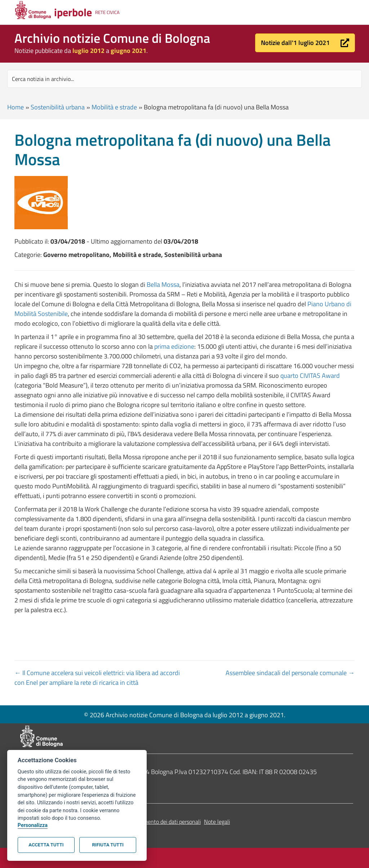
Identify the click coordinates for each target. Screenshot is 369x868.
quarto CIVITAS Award (310, 376)
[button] (305, 43)
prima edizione (174, 346)
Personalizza (33, 825)
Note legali (217, 822)
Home (15, 107)
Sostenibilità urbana (58, 107)
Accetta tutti (46, 845)
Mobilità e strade (114, 107)
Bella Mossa (163, 284)
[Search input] (184, 79)
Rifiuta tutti (108, 845)
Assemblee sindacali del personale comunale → (290, 673)
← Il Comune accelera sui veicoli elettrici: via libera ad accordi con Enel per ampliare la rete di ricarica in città (97, 678)
